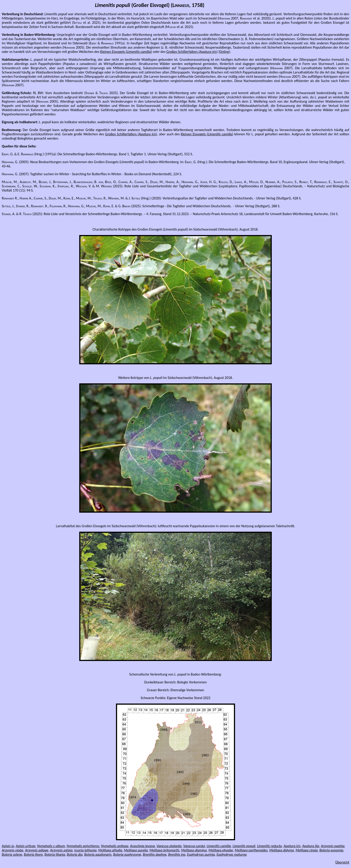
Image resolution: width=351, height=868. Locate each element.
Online (224, 52)
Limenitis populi (244, 846)
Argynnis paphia (333, 846)
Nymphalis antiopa (115, 846)
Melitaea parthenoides (251, 850)
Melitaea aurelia (136, 850)
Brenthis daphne (155, 854)
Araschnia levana (142, 846)
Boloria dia (75, 854)
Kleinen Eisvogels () (126, 52)
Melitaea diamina (194, 850)
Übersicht (342, 862)
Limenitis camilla (219, 846)
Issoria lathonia (86, 850)
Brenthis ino (177, 854)
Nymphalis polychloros (83, 846)
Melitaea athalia (110, 850)
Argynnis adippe (37, 850)
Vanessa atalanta (169, 846)
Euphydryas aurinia (201, 854)
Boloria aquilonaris (98, 854)
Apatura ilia (311, 846)
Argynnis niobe (13, 850)
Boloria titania (55, 854)
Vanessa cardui (194, 846)
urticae (30, 846)
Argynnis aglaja (61, 850)
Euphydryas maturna (232, 854)
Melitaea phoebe (221, 850)
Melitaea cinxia (307, 850)
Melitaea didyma (282, 850)
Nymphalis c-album (51, 846)
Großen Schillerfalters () (192, 52)
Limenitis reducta (269, 846)
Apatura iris (292, 846)
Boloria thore (33, 854)
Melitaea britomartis (165, 850)
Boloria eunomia (331, 850)
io (12, 846)
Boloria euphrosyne (127, 854)
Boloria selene (12, 854)
